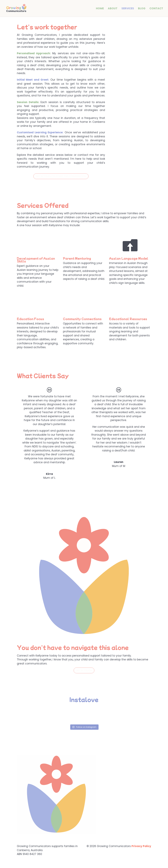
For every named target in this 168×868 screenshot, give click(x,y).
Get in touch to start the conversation (61, 176)
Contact (156, 9)
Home (100, 9)
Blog (142, 9)
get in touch (84, 670)
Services (128, 9)
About (113, 9)
